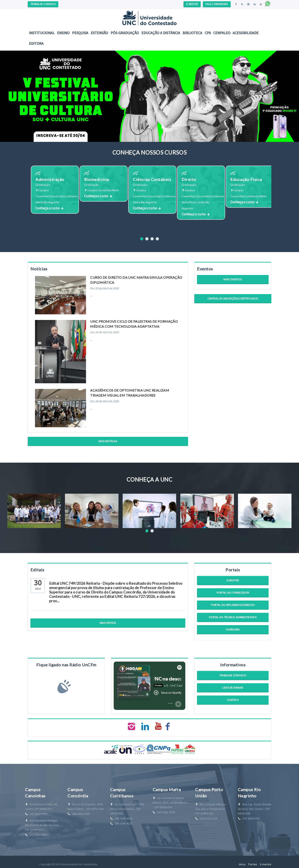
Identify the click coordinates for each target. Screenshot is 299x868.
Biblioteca (192, 33)
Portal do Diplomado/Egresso (233, 606)
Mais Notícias (108, 443)
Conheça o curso (47, 211)
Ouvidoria (233, 631)
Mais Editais (108, 624)
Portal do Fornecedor (233, 594)
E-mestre (233, 582)
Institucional (42, 33)
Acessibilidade (246, 33)
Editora (36, 43)
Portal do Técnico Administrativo (233, 619)
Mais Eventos (233, 281)
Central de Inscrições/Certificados (233, 300)
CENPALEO (222, 33)
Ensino (63, 33)
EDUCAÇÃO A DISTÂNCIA (161, 33)
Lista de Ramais (233, 689)
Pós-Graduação (125, 33)
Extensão (99, 33)
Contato (233, 701)
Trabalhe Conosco (233, 677)
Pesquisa (80, 33)
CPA (208, 33)
